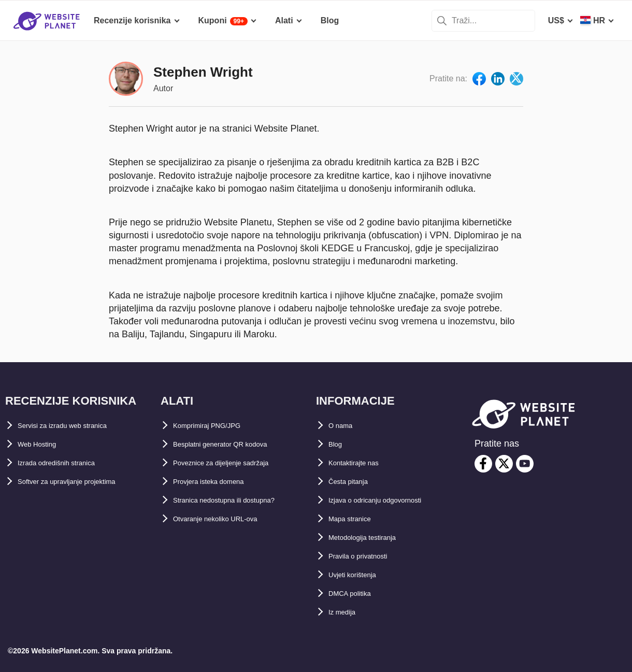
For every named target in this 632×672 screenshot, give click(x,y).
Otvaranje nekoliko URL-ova (228, 519)
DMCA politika (356, 594)
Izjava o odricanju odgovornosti (391, 500)
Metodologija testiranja (374, 538)
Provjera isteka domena (220, 482)
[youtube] (525, 464)
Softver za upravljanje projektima (83, 482)
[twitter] (504, 464)
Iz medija (346, 612)
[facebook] (483, 464)
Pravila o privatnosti (368, 556)
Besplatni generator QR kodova (235, 444)
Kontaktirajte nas (362, 463)
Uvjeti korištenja (361, 575)
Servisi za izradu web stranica (76, 426)
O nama (344, 426)
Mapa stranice (356, 519)
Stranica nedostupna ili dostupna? (241, 500)
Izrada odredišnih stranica (69, 463)
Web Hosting (43, 444)
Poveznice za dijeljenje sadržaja (235, 463)
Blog (338, 444)
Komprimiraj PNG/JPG (217, 426)
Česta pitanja (354, 482)
